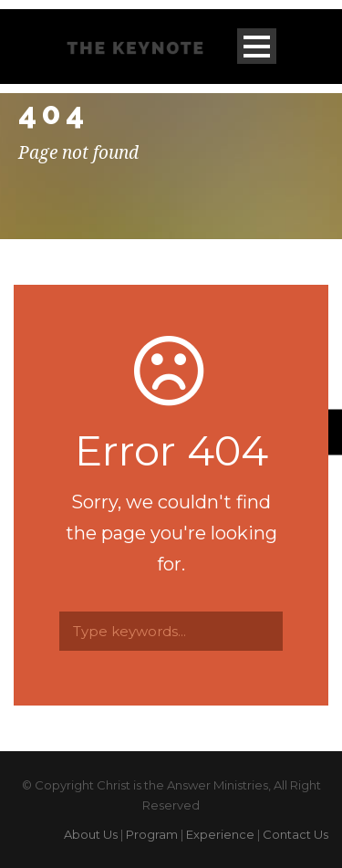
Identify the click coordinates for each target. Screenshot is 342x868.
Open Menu (257, 46)
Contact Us (295, 834)
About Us (91, 834)
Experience (220, 834)
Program (152, 834)
